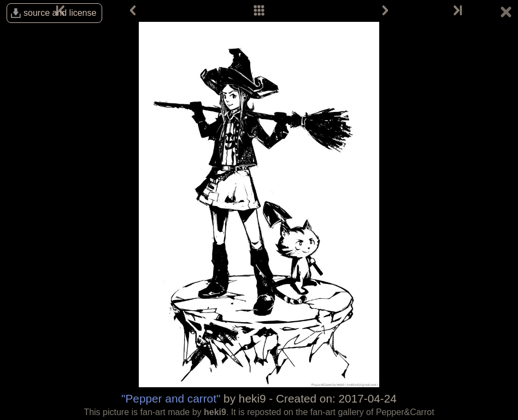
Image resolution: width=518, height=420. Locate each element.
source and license (60, 13)
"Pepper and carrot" (171, 398)
